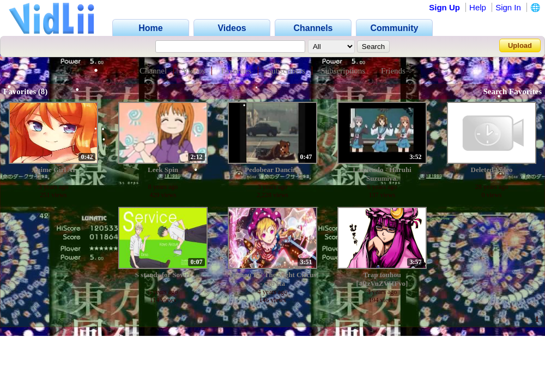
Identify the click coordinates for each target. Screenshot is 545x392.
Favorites (236, 71)
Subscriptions (343, 71)
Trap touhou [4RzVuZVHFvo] (382, 279)
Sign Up (444, 7)
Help (478, 7)
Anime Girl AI (53, 170)
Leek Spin (163, 170)
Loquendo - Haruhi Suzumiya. (382, 174)
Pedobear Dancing (272, 170)
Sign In (508, 7)
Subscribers (286, 71)
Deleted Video (492, 170)
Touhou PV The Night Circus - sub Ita (272, 279)
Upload (520, 45)
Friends (393, 71)
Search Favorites (512, 91)
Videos (194, 71)
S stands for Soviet (163, 275)
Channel (153, 71)
